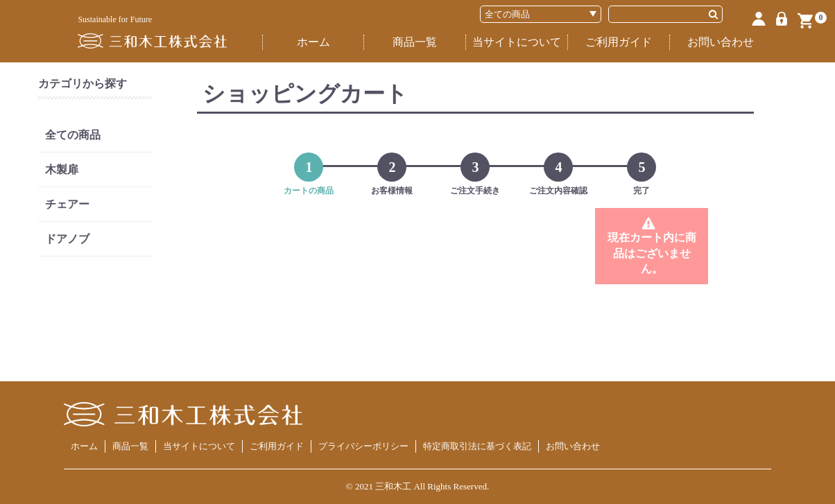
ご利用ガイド (619, 42)
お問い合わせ (721, 42)
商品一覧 (415, 42)
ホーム (313, 42)
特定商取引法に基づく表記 (477, 446)
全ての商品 (73, 135)
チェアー (67, 204)
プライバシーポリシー (363, 446)
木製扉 (62, 170)
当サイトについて (517, 42)
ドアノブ (67, 239)
